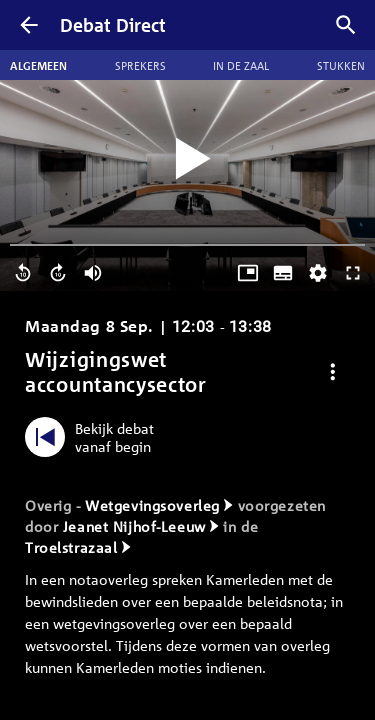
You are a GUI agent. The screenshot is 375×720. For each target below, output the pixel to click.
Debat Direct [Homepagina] (113, 25)
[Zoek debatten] (346, 25)
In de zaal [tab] (241, 65)
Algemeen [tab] (38, 65)
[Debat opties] (333, 372)
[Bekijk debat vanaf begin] (94, 437)
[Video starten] (188, 159)
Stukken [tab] (341, 65)
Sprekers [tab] (140, 65)
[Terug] (29, 25)
